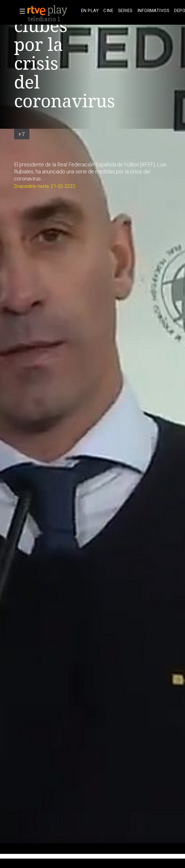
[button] (21, 11)
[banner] (53, 11)
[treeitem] (90, 11)
